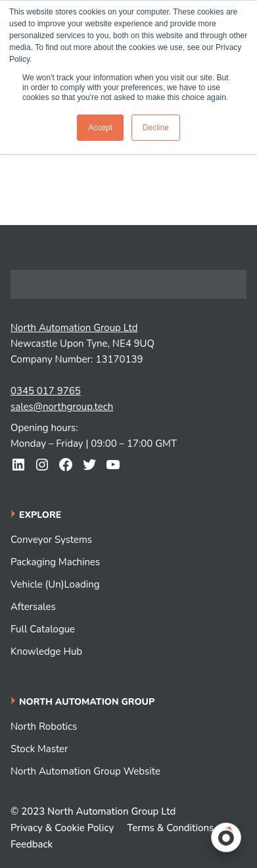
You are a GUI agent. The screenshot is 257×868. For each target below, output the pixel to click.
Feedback (32, 844)
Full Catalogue (43, 629)
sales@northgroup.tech (62, 407)
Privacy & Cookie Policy (62, 828)
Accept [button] (100, 128)
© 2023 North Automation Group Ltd (93, 811)
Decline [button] (156, 128)
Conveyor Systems (51, 540)
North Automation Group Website (85, 771)
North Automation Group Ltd (74, 328)
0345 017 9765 (46, 391)
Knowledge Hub (46, 651)
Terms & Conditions (170, 828)
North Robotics (44, 727)
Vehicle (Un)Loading (55, 584)
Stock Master (39, 749)
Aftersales (33, 607)
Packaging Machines (55, 562)
